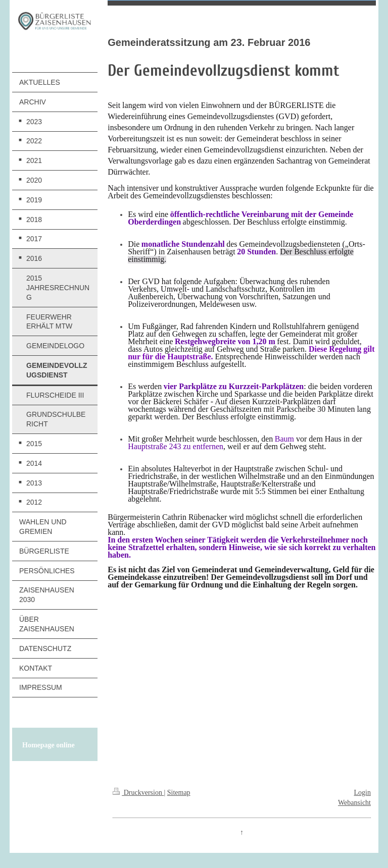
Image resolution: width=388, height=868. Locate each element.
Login (362, 793)
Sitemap (179, 793)
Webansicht (354, 803)
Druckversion (138, 793)
